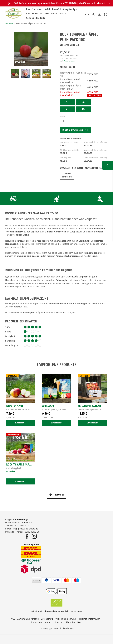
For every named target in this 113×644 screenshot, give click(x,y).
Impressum (37, 622)
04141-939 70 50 (22, 526)
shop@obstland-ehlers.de (25, 529)
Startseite (9, 23)
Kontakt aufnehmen (67, 175)
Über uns (59, 622)
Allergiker (70, 622)
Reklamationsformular (89, 619)
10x (84, 109)
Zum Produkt (21, 423)
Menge (63, 116)
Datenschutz (47, 619)
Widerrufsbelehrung (66, 619)
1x (67, 102)
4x (84, 102)
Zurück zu (57, 495)
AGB (13, 619)
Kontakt (48, 622)
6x (67, 109)
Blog (80, 622)
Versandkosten (69, 61)
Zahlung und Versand (28, 619)
